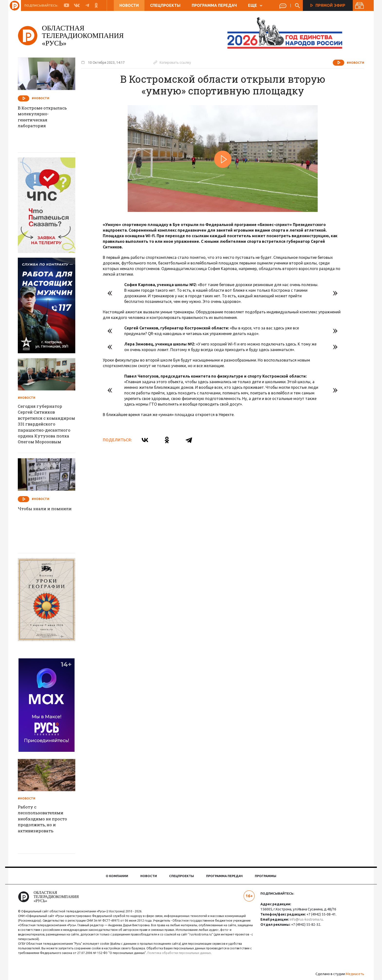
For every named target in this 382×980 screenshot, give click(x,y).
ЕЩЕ (255, 5)
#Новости (352, 63)
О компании (117, 876)
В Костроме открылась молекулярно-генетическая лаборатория (48, 118)
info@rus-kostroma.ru (305, 919)
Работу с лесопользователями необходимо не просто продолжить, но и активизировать (48, 820)
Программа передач (214, 5)
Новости (129, 5)
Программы (266, 876)
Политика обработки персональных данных (184, 953)
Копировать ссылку (175, 62)
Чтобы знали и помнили (38, 512)
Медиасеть (352, 974)
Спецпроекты (165, 5)
